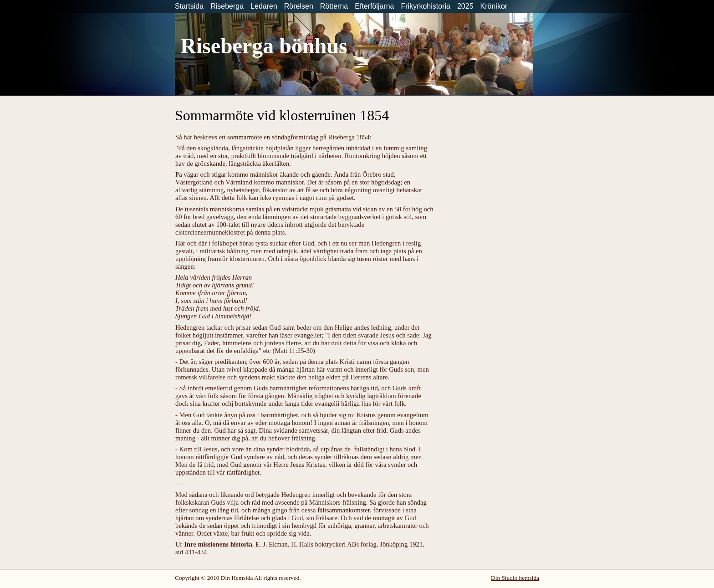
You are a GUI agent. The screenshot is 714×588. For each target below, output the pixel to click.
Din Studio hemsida (515, 578)
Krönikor (494, 6)
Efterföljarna (374, 6)
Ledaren (264, 6)
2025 (465, 6)
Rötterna (334, 6)
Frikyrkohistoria (425, 6)
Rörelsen (299, 6)
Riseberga (227, 6)
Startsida (189, 6)
